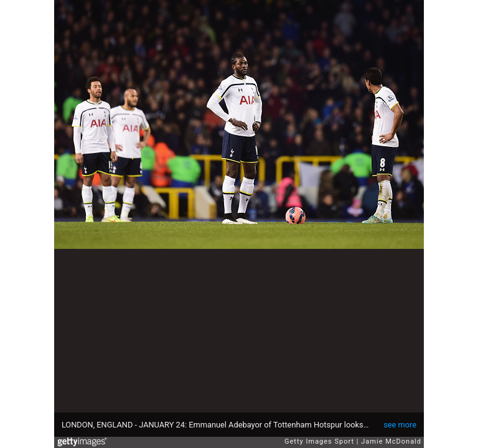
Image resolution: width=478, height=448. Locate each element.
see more (400, 425)
